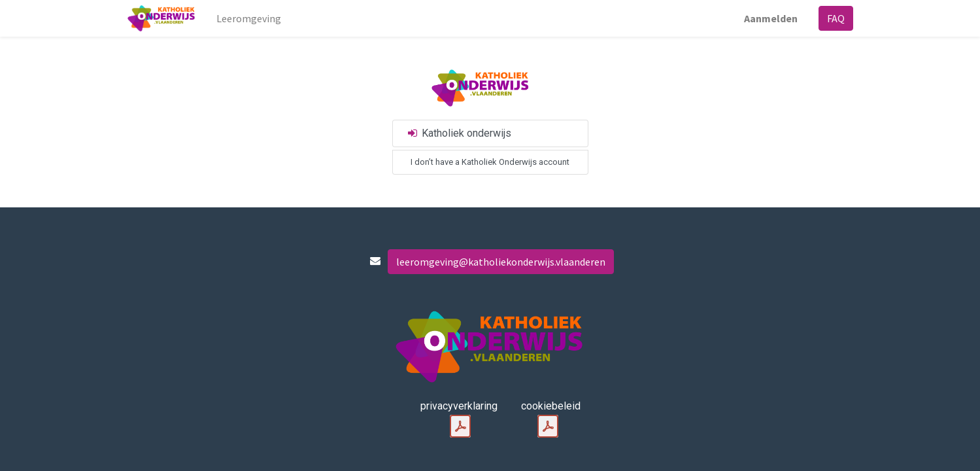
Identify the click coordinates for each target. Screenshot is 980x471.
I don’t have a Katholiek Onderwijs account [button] (490, 162)
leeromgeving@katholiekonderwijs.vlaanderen (501, 262)
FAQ (836, 18)
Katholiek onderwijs (459, 133)
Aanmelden (771, 18)
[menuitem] (249, 18)
